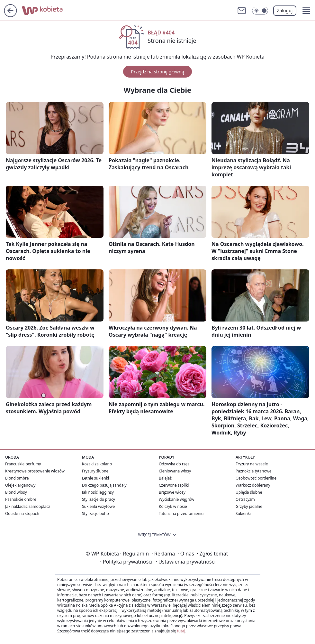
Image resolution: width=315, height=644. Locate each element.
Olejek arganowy (20, 485)
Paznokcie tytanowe (254, 471)
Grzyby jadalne (249, 506)
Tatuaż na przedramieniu (181, 513)
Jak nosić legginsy (98, 492)
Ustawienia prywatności (185, 562)
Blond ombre (17, 478)
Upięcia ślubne (249, 492)
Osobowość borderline (256, 478)
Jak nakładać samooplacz (28, 506)
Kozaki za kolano (97, 464)
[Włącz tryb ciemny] (260, 11)
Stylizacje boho (95, 513)
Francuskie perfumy (23, 464)
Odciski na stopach (22, 513)
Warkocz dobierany (253, 485)
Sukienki (243, 513)
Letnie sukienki (95, 478)
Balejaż (165, 478)
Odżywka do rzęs (174, 464)
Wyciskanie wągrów (176, 499)
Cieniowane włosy (175, 471)
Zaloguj (285, 10)
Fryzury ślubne (95, 471)
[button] (306, 11)
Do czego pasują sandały (104, 485)
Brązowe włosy (172, 492)
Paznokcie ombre (21, 499)
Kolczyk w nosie (173, 506)
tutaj (181, 631)
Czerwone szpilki (174, 485)
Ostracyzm (245, 499)
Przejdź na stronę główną (157, 72)
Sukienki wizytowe (98, 506)
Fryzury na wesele (252, 464)
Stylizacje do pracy (99, 499)
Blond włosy (16, 492)
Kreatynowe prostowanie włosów (35, 471)
